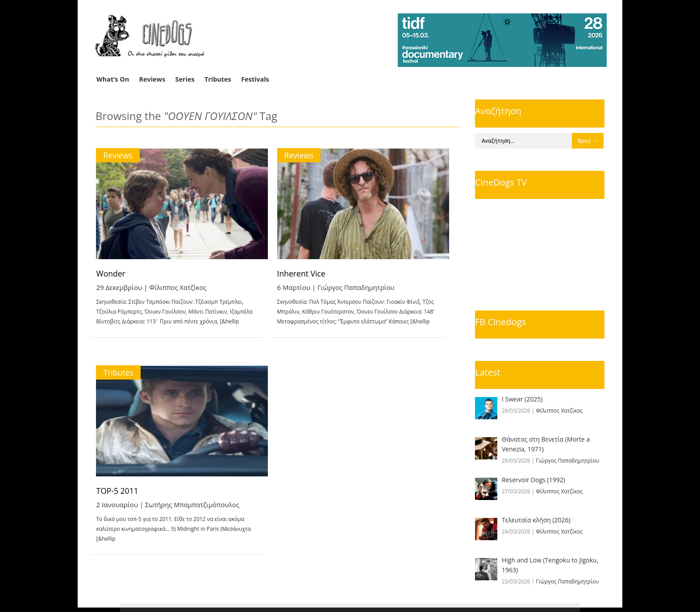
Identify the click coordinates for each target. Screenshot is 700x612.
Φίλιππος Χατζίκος (179, 287)
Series (185, 79)
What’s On (113, 79)
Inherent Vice (313, 273)
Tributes (218, 79)
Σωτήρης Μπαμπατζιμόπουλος (194, 507)
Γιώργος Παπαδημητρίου (368, 287)
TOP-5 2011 (118, 493)
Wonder (111, 273)
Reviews (152, 79)
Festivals (255, 79)
